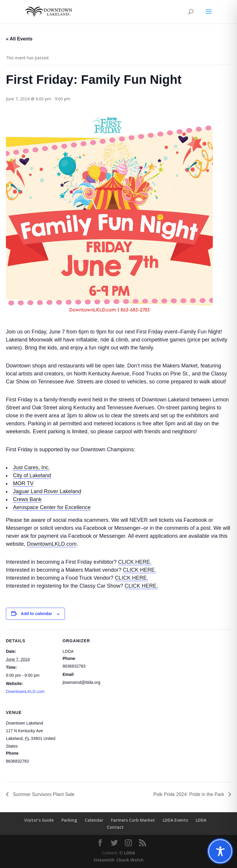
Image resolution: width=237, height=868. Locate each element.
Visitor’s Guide (39, 820)
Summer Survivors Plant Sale (43, 794)
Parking (69, 820)
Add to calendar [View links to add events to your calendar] (37, 614)
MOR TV (23, 483)
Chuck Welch (130, 860)
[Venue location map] (94, 742)
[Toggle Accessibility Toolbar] (220, 851)
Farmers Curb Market (133, 820)
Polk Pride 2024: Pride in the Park (189, 794)
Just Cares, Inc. (31, 467)
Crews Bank (27, 499)
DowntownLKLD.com (52, 544)
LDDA (201, 820)
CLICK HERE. (135, 562)
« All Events (19, 39)
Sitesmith (104, 860)
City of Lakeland (32, 475)
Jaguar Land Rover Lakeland (47, 491)
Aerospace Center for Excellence (52, 507)
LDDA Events (175, 820)
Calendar (94, 820)
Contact (115, 827)
